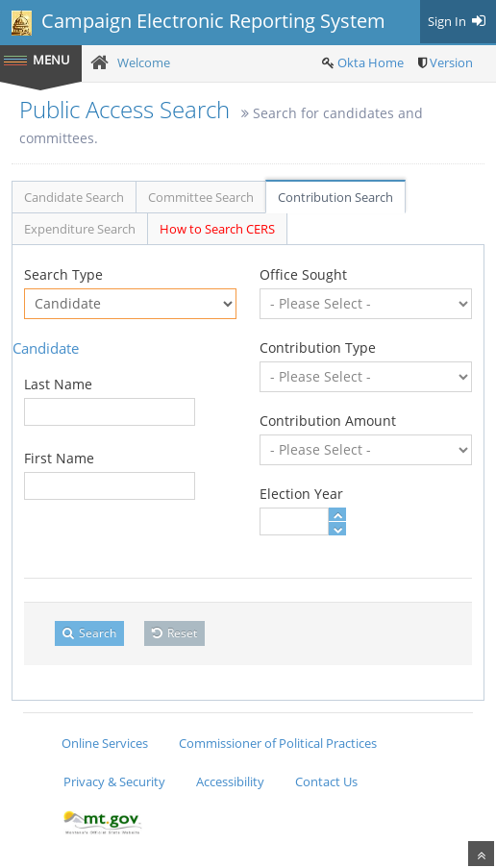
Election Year (301, 494)
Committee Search (201, 197)
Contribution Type (318, 347)
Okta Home (371, 62)
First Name (59, 458)
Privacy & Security (114, 781)
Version (451, 62)
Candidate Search (74, 197)
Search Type (63, 274)
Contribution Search (335, 197)
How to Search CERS (217, 229)
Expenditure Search (80, 229)
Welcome (144, 62)
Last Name (58, 384)
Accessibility (230, 781)
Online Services (105, 743)
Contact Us (326, 781)
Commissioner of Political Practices (278, 743)
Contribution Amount (328, 421)
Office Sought (303, 274)
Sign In (458, 21)
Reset (174, 633)
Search (89, 633)
